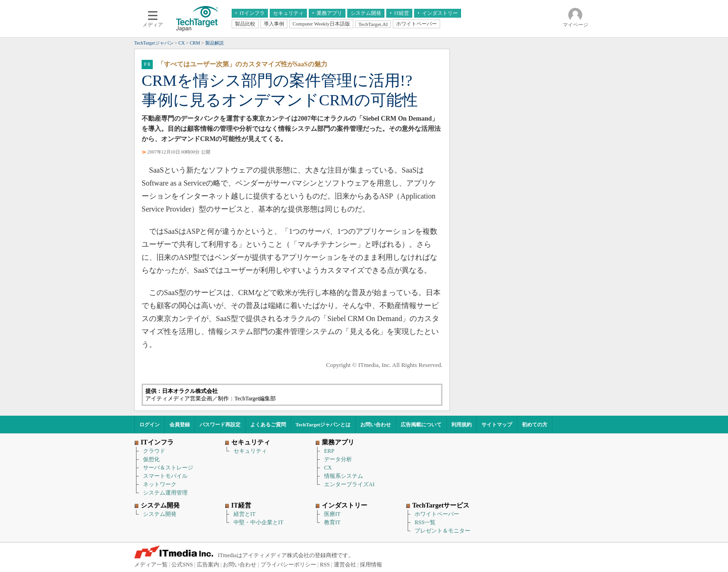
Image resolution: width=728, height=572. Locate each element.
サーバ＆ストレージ (168, 468)
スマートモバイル (165, 476)
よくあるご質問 (268, 424)
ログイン (149, 424)
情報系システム (344, 476)
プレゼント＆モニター (442, 531)
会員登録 (180, 424)
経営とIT (244, 514)
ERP (329, 451)
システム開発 (160, 514)
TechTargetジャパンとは (323, 424)
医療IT (332, 514)
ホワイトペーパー (437, 514)
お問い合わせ (376, 424)
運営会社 (345, 565)
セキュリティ (250, 451)
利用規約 (461, 424)
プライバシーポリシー (288, 565)
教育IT (332, 522)
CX (328, 468)
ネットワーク (160, 484)
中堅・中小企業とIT (258, 522)
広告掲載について (421, 424)
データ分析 (338, 459)
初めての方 (535, 424)
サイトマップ (497, 424)
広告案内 (208, 565)
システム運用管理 (165, 493)
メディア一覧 (151, 565)
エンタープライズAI (349, 484)
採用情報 (371, 565)
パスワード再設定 (220, 424)
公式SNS (182, 565)
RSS (325, 565)
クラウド (154, 451)
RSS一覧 (425, 522)
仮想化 (151, 459)
